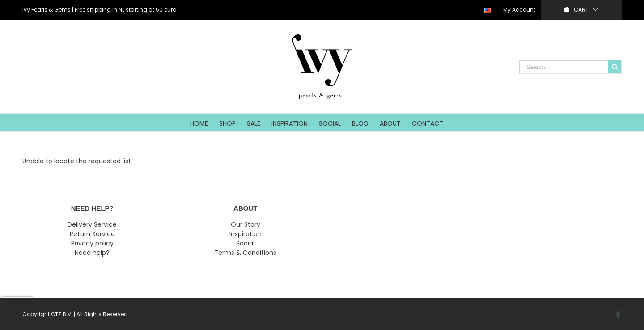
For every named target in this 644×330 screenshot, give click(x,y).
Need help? (92, 253)
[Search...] (564, 67)
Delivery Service (92, 224)
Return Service (92, 234)
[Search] (615, 67)
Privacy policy (92, 243)
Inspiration (246, 234)
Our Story (246, 224)
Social (245, 243)
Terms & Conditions (245, 253)
